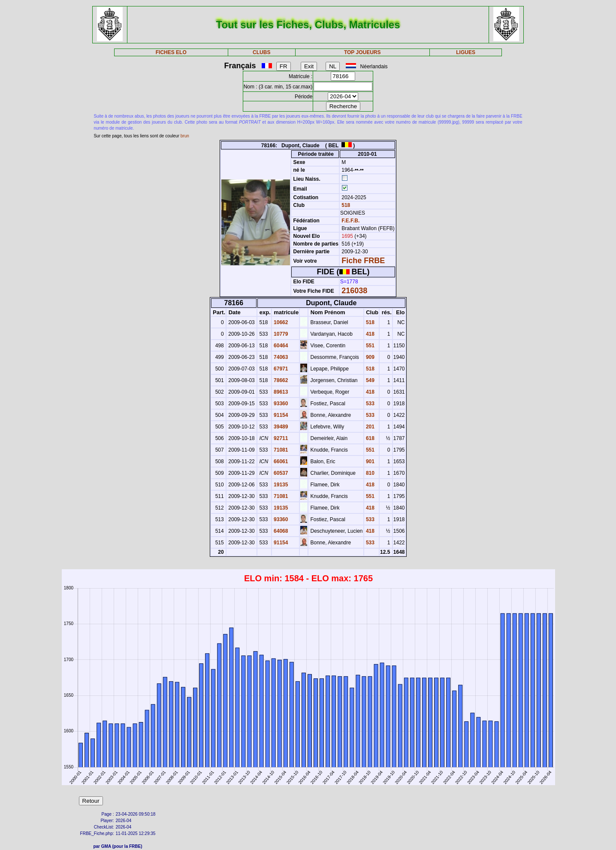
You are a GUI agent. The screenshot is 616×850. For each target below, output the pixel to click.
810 (370, 473)
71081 (280, 450)
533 (370, 404)
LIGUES (466, 52)
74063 (280, 357)
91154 (280, 415)
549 (370, 380)
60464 (280, 346)
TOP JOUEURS (362, 52)
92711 (280, 438)
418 (370, 334)
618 (370, 438)
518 (345, 205)
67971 (280, 369)
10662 (280, 322)
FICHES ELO (171, 52)
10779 (280, 334)
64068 (280, 531)
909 (370, 357)
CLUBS (261, 52)
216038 (354, 291)
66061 (280, 461)
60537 (280, 473)
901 (370, 461)
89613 (280, 392)
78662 (280, 380)
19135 (280, 485)
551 (370, 346)
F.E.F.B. (350, 221)
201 (370, 427)
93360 (280, 404)
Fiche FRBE (363, 261)
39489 (280, 427)
